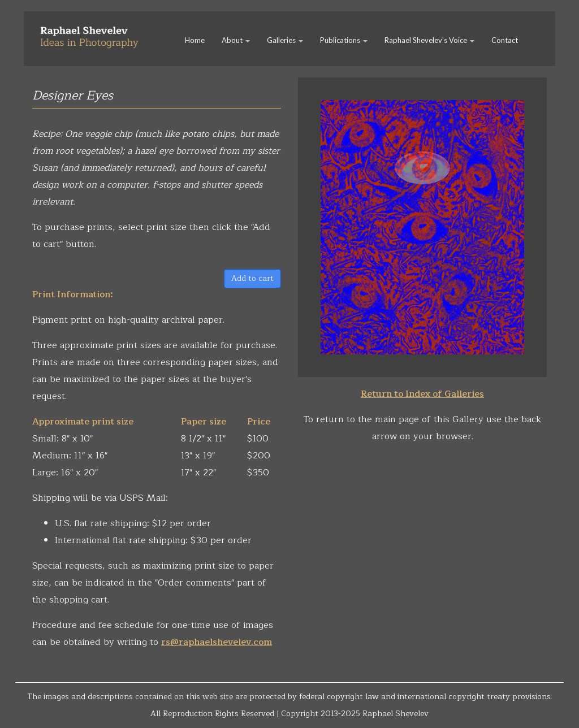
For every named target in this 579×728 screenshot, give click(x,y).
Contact (505, 40)
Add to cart (252, 278)
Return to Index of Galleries (422, 394)
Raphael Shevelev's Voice (429, 40)
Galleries (285, 40)
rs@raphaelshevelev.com (217, 642)
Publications (344, 40)
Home (195, 40)
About (236, 40)
